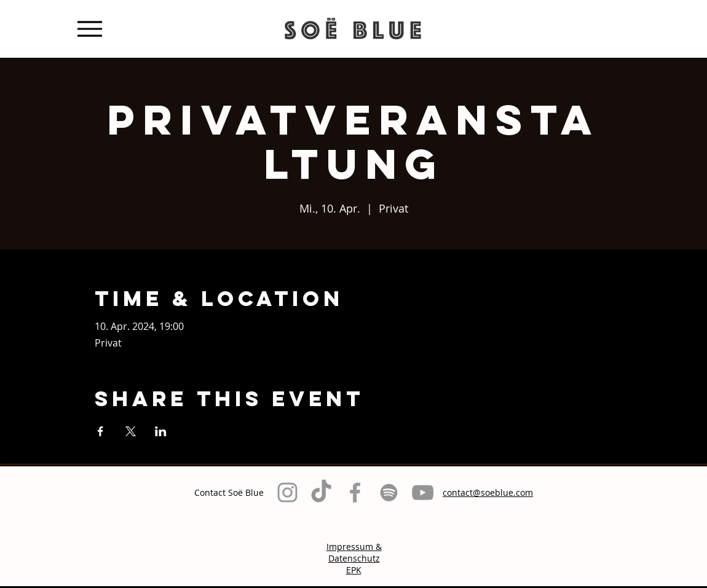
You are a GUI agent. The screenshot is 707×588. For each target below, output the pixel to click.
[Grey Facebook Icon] (355, 492)
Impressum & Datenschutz (354, 552)
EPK (354, 570)
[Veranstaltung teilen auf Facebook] (101, 431)
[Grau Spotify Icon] (389, 492)
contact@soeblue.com (488, 492)
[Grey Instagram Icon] (287, 492)
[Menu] (89, 29)
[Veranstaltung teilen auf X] (131, 431)
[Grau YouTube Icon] (423, 492)
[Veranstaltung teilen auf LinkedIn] (161, 431)
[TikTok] (321, 492)
